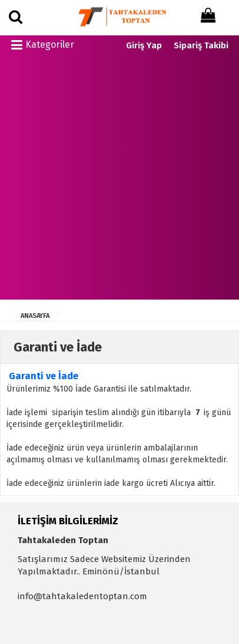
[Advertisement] (119, 180)
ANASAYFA (35, 316)
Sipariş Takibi (201, 45)
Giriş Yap (144, 45)
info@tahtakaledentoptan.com (82, 596)
